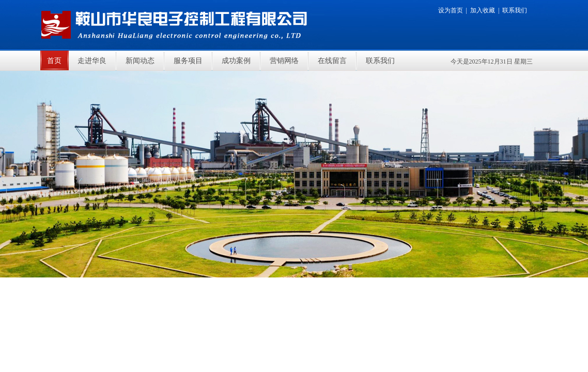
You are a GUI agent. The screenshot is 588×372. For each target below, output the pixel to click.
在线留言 (332, 61)
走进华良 (92, 61)
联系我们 (515, 10)
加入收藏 (483, 10)
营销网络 (284, 61)
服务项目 (188, 61)
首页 (54, 61)
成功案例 (236, 61)
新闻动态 (140, 61)
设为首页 (451, 10)
